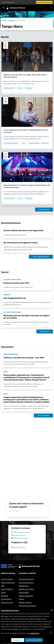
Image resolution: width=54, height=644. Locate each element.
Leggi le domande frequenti (21, 532)
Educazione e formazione (27, 606)
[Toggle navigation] (3, 8)
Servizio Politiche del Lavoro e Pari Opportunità (23, 230)
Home (5, 20)
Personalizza (18, 640)
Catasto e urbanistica (26, 596)
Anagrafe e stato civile (26, 579)
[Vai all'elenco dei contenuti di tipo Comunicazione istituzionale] (11, 143)
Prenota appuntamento (20, 538)
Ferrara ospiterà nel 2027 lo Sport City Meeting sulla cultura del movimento (26, 131)
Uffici (3, 586)
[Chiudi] (52, 610)
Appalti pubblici (24, 592)
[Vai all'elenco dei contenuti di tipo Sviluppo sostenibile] (34, 143)
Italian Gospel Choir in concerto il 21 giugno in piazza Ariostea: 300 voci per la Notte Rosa (27, 186)
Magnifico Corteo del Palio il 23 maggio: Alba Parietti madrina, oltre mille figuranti (25, 76)
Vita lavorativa (24, 586)
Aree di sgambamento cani (15, 298)
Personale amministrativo (6, 597)
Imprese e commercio (26, 589)
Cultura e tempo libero (26, 582)
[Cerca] (52, 8)
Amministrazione (8, 573)
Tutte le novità (44, 210)
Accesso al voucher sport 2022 (16, 283)
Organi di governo (7, 579)
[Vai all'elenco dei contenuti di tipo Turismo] (20, 88)
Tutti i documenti (43, 415)
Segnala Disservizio (18, 547)
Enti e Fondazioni (7, 589)
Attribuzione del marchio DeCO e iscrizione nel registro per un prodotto (27, 317)
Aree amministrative (8, 582)
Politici (3, 592)
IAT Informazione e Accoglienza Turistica (21, 243)
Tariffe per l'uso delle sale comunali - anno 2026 (24, 358)
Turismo (21, 599)
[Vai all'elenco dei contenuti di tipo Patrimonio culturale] (9, 88)
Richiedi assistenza (18, 535)
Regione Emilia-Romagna (8, 2)
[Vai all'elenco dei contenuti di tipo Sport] (24, 143)
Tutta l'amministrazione (41, 257)
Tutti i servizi (45, 331)
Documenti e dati (7, 602)
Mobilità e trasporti (25, 602)
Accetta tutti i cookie (34, 640)
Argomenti (12, 20)
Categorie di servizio (27, 573)
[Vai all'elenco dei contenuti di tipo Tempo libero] (29, 88)
